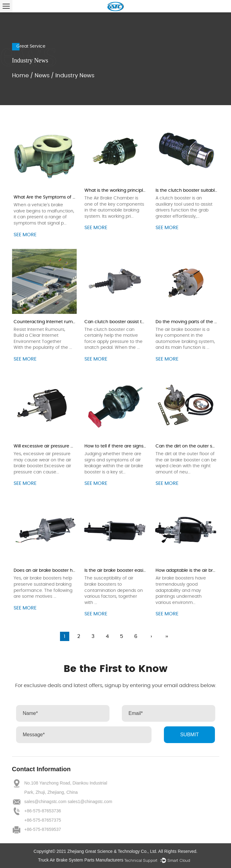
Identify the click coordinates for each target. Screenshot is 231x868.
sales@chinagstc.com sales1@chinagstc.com (68, 802)
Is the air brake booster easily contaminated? (133, 571)
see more (25, 235)
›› (167, 636)
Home (20, 76)
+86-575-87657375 (43, 820)
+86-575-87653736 (43, 811)
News (42, 76)
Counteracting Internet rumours (48, 322)
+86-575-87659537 (43, 829)
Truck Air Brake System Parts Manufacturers (81, 860)
